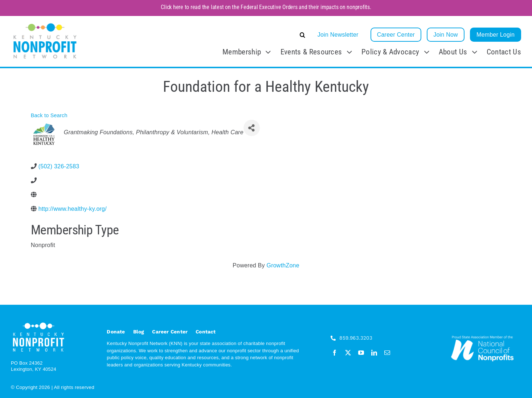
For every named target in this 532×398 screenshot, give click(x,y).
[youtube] (361, 353)
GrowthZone (283, 265)
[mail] (387, 353)
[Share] (252, 128)
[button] (248, 35)
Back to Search (49, 115)
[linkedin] (374, 353)
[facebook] (335, 353)
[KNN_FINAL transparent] (45, 24)
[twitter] (348, 353)
